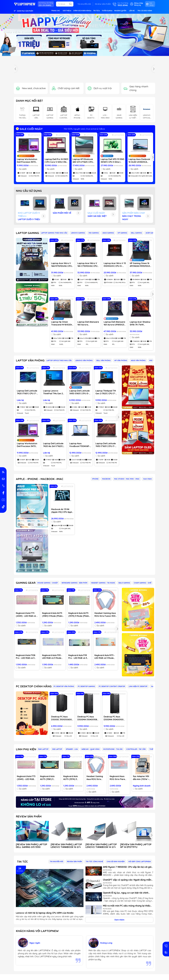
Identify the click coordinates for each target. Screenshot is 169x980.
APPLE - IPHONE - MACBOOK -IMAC (40, 479)
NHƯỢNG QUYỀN (120, 11)
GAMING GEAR (26, 583)
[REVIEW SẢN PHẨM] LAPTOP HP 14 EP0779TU (136, 846)
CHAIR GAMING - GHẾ (143, 583)
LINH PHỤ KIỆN (26, 749)
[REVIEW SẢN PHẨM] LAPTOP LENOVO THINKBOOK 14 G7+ (101, 846)
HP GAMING (122, 233)
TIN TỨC (96, 11)
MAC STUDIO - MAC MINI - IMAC (127, 479)
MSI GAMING (94, 233)
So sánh (22, 169)
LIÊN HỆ (132, 11)
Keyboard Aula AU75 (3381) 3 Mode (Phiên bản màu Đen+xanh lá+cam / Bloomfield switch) (52, 615)
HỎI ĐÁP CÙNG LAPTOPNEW (140, 861)
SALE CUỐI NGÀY (29, 129)
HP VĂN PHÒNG (121, 360)
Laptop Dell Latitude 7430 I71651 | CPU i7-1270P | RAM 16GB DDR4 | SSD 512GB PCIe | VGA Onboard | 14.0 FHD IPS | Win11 (106, 445)
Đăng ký (138, 5)
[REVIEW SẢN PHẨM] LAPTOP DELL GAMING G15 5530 (32, 846)
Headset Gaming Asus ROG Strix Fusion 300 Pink (105, 615)
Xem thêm (147, 479)
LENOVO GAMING (78, 233)
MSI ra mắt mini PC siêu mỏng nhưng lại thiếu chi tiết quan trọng (127, 906)
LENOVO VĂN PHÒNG (84, 360)
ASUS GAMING (108, 233)
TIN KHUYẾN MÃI (84, 4)
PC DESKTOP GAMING (86, 686)
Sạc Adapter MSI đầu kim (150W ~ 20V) (141, 778)
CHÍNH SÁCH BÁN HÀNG (82, 11)
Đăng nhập (139, 3)
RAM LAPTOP (43, 749)
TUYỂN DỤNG (107, 11)
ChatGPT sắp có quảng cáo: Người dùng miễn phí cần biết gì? (127, 880)
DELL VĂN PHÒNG (103, 360)
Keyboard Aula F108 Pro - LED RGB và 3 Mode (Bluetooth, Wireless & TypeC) (26, 657)
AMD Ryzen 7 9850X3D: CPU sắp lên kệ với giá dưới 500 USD (127, 867)
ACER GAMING (151, 233)
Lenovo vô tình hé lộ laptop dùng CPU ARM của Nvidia (45, 913)
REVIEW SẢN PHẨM (103, 4)
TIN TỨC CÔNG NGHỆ (94, 861)
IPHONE (95, 479)
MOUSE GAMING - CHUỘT (48, 583)
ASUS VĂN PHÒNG (138, 360)
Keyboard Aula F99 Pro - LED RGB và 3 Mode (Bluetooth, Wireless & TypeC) (78, 657)
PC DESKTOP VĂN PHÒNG (64, 686)
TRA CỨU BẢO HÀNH (145, 11)
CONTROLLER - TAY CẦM (136, 749)
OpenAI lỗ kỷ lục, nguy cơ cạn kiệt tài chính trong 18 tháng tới (126, 893)
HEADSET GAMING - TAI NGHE (103, 583)
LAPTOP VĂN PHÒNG (30, 360)
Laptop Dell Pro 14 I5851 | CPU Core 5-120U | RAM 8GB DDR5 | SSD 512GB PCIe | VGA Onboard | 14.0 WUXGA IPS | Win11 (57, 161)
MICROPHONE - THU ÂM (113, 749)
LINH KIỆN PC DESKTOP (138, 686)
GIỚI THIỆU (67, 11)
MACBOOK (106, 479)
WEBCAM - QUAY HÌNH (90, 749)
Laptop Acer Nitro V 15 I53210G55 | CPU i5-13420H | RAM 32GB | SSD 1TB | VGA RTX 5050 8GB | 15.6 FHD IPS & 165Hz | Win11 (115, 265)
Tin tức (22, 862)
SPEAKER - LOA (72, 749)
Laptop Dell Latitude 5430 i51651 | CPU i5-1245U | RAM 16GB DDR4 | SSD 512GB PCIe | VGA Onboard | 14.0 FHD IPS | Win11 (80, 392)
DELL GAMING (136, 233)
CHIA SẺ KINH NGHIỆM (116, 861)
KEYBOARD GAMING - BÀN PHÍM (74, 583)
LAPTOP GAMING (27, 233)
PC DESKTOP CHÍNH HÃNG (34, 686)
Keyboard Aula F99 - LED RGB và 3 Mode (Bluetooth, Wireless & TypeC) (52, 657)
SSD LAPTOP (57, 749)
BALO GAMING (124, 583)
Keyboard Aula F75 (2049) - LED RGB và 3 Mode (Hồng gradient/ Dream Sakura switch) (27, 615)
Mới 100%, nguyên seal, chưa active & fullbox (84, 129)
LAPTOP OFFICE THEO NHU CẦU (59, 360)
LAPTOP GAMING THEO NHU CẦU (54, 233)
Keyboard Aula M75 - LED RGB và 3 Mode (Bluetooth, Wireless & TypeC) (105, 657)
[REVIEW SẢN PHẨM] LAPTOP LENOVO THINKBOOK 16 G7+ (66, 846)
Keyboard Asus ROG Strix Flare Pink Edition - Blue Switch (118, 778)
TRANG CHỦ (55, 11)
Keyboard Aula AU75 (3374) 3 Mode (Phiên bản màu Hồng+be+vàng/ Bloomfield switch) (79, 615)
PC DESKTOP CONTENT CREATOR (112, 686)
